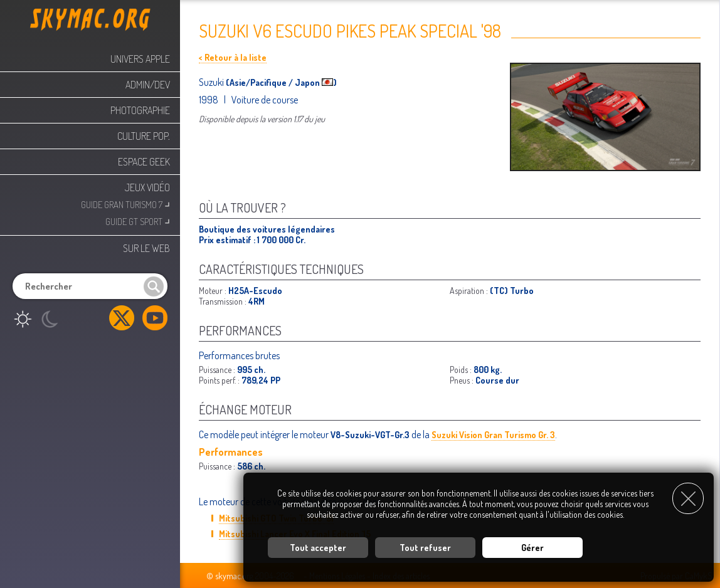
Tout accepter (318, 548)
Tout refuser (425, 548)
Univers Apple (140, 59)
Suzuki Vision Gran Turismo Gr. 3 (493, 435)
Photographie (140, 110)
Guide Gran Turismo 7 (125, 203)
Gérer (532, 548)
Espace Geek (144, 162)
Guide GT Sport (138, 220)
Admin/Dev (148, 85)
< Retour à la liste (233, 57)
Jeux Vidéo (147, 187)
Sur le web (146, 248)
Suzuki (212, 82)
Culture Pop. (144, 136)
